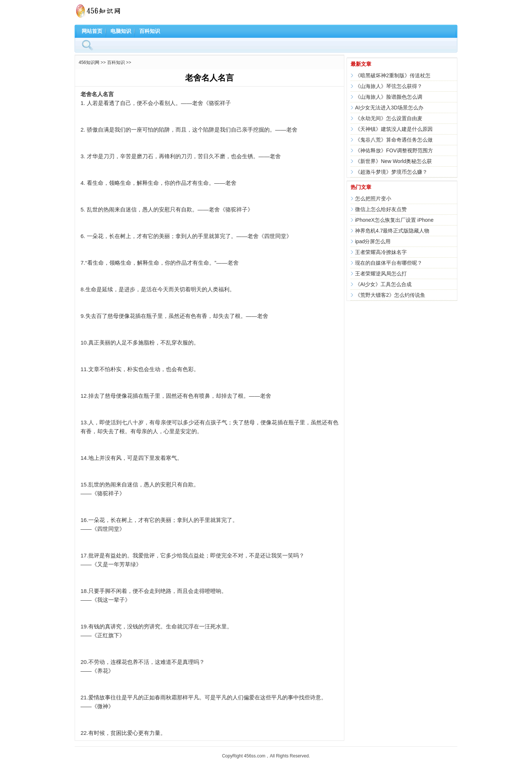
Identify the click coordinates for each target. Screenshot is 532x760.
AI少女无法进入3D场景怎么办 (389, 108)
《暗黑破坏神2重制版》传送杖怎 (393, 75)
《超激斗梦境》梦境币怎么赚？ (391, 172)
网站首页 (92, 31)
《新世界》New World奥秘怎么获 (393, 161)
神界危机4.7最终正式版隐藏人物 (392, 231)
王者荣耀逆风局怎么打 (381, 274)
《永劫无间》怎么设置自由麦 (389, 118)
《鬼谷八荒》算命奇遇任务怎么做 (394, 140)
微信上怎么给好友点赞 (381, 209)
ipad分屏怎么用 (373, 241)
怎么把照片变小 (373, 199)
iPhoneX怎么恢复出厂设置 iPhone (394, 220)
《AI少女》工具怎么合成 (383, 284)
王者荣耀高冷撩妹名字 (381, 252)
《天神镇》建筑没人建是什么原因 (394, 129)
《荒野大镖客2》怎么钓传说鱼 (390, 295)
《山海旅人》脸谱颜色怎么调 (389, 97)
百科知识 (150, 31)
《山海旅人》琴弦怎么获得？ (389, 86)
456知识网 (89, 62)
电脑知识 (121, 31)
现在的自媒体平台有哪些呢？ (389, 263)
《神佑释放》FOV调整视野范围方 (394, 150)
